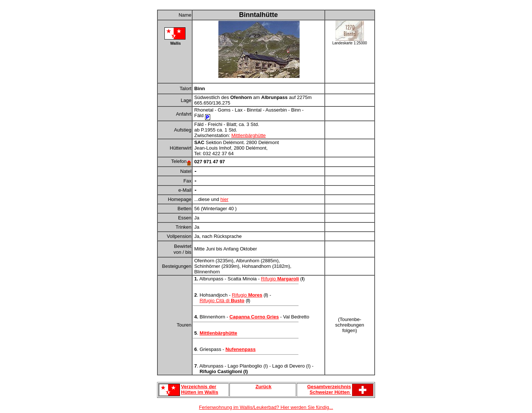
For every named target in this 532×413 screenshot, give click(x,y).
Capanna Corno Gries (254, 317)
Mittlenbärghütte (248, 135)
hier (225, 199)
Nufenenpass (241, 349)
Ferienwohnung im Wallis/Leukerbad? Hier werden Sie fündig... (266, 407)
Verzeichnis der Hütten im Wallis (200, 389)
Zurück (263, 387)
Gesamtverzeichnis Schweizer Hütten (329, 389)
